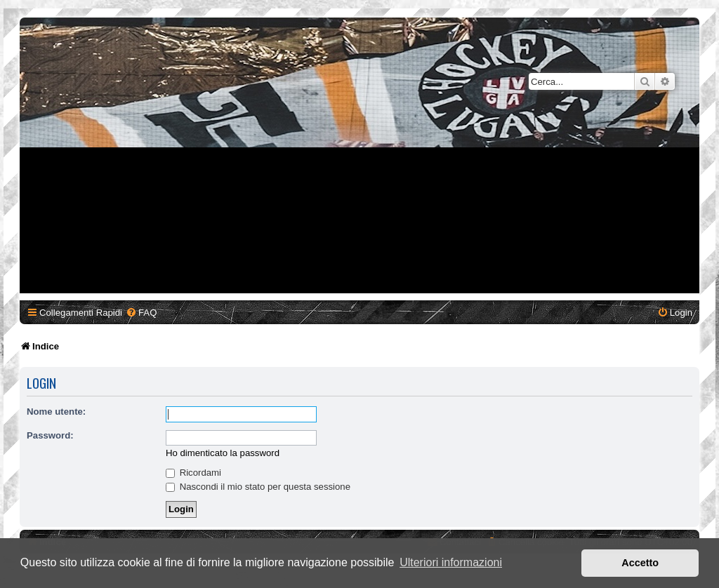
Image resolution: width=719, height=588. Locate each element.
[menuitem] (141, 313)
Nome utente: (56, 412)
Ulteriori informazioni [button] (451, 562)
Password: (50, 435)
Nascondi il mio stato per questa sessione (258, 487)
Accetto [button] (640, 563)
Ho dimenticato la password (223, 453)
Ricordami (193, 473)
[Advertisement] (362, 195)
